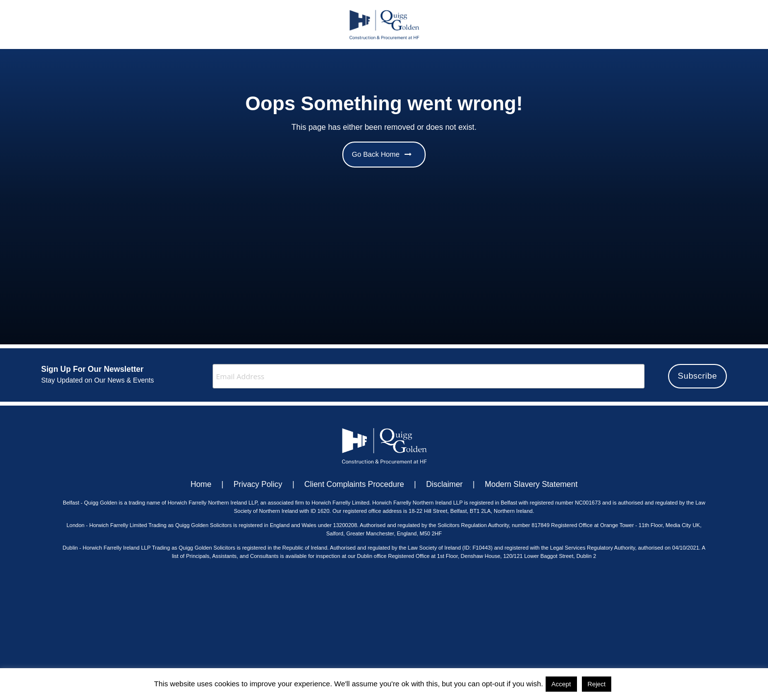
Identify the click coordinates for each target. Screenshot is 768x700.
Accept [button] (561, 684)
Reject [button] (597, 684)
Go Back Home (382, 154)
